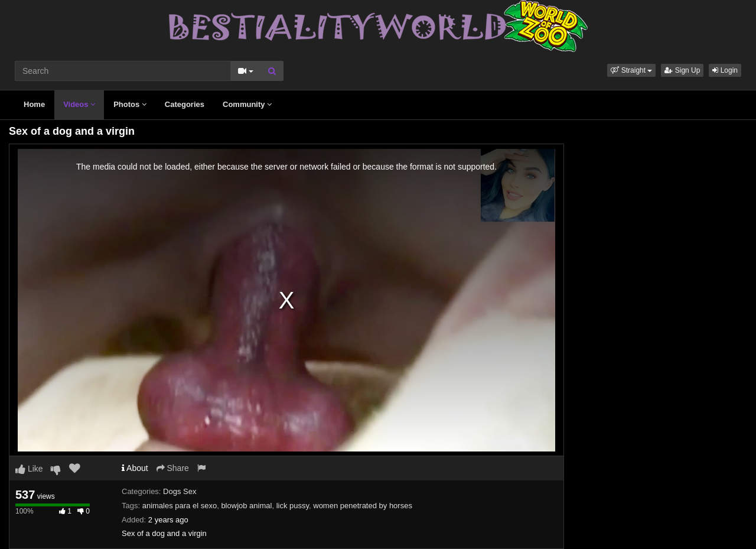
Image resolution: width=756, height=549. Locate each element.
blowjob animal (246, 506)
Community (247, 104)
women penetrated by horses (363, 506)
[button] (631, 70)
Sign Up (682, 70)
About (135, 468)
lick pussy (293, 506)
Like (29, 469)
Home (34, 104)
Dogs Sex (180, 491)
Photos (130, 104)
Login (725, 70)
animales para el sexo (180, 506)
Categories (185, 104)
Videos (79, 104)
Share (173, 468)
